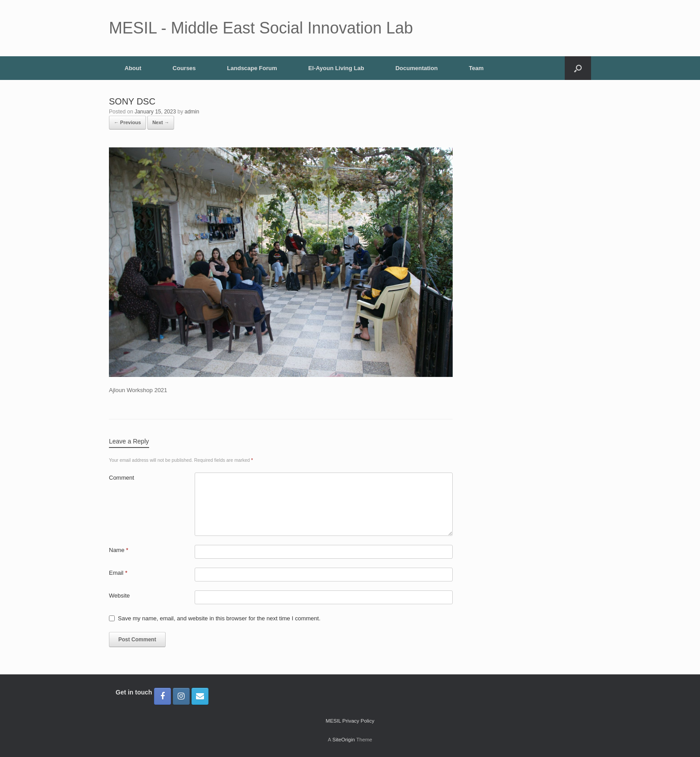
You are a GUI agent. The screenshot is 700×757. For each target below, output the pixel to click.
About (133, 68)
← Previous (127, 122)
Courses (184, 68)
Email (118, 573)
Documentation (417, 68)
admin (192, 112)
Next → (161, 122)
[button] (578, 68)
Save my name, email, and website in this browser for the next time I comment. (219, 618)
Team (476, 68)
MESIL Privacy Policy (350, 721)
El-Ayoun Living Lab (336, 68)
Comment (121, 478)
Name (119, 550)
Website (119, 596)
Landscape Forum (252, 68)
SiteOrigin (344, 740)
